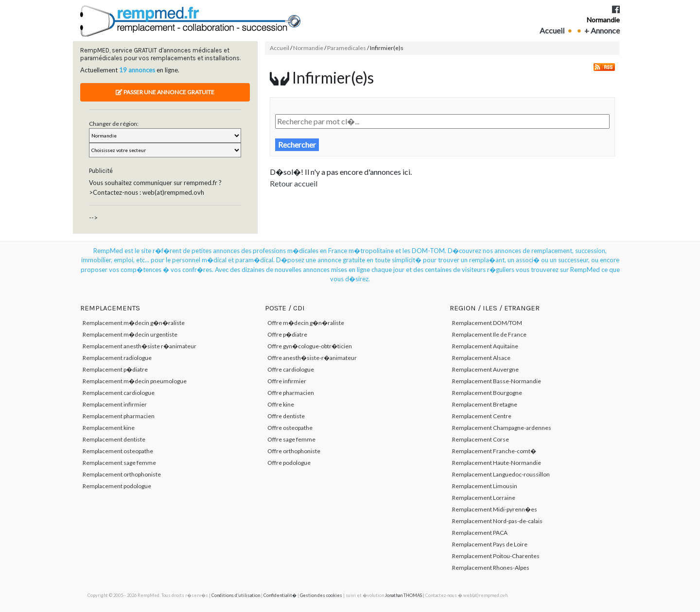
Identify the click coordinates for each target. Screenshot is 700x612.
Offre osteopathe (290, 428)
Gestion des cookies (321, 595)
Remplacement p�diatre (115, 369)
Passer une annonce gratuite (165, 92)
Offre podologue (289, 463)
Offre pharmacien (291, 393)
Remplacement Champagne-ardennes (502, 428)
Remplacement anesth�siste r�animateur (140, 346)
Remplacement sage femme (119, 463)
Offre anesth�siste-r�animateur (312, 358)
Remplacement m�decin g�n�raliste (134, 323)
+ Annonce (602, 30)
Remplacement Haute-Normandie (497, 463)
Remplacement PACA (480, 533)
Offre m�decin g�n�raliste (306, 323)
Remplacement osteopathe (118, 451)
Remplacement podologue (117, 486)
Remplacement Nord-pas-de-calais (497, 521)
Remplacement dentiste (114, 439)
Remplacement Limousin (485, 486)
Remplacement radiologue (117, 358)
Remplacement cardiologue (119, 393)
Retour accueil (294, 183)
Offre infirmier (287, 381)
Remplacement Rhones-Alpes (491, 568)
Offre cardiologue (291, 369)
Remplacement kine (109, 428)
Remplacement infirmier (115, 404)
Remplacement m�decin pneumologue (135, 381)
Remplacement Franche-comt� (494, 451)
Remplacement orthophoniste (122, 474)
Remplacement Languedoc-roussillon (501, 474)
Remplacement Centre (482, 416)
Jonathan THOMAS (403, 595)
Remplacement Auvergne (485, 369)
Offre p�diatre (287, 334)
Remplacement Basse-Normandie (497, 381)
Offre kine (281, 404)
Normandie (603, 20)
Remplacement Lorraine (484, 498)
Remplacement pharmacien (119, 416)
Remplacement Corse (481, 439)
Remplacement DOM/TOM (487, 323)
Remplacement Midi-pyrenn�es (495, 509)
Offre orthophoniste (294, 451)
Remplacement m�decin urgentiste (130, 334)
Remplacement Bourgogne (487, 393)
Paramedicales (347, 48)
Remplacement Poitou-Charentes (496, 556)
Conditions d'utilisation (236, 595)
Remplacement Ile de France (489, 334)
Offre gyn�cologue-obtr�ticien (310, 346)
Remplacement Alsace (481, 358)
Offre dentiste (286, 416)
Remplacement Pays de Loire (490, 544)
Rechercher (297, 144)
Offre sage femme (291, 439)
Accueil (552, 30)
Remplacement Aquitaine (485, 346)
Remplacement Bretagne (485, 404)
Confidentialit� (280, 595)
